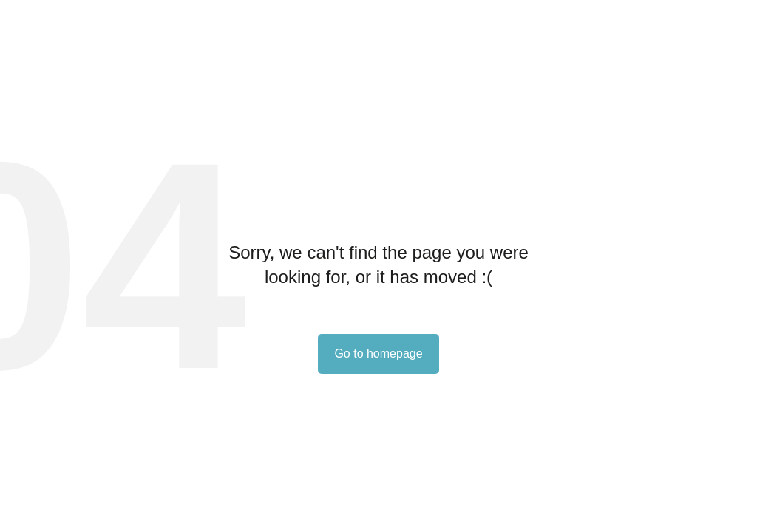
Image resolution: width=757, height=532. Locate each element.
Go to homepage (378, 354)
